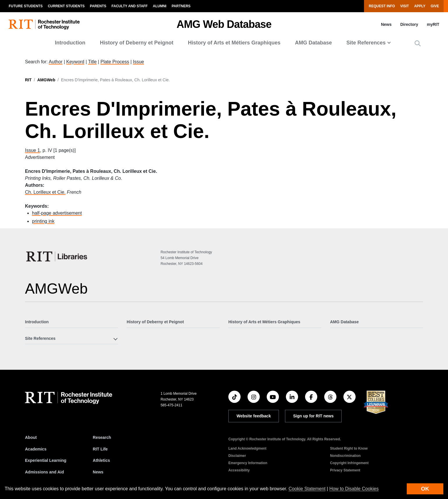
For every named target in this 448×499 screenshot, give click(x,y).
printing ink (43, 221)
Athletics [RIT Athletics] (101, 460)
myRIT (433, 24)
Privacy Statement (345, 470)
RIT (28, 80)
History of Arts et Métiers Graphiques (234, 43)
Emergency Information (248, 463)
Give (435, 6)
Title (92, 62)
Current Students (66, 6)
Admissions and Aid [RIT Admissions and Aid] (44, 472)
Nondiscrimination (345, 456)
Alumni (160, 6)
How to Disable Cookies (354, 489)
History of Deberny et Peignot (137, 43)
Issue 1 (33, 150)
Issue (138, 62)
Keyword (75, 62)
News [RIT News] (98, 472)
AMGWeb (46, 80)
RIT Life (100, 449)
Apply (420, 6)
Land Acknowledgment (247, 448)
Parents (98, 6)
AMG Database (313, 43)
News (386, 24)
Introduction (70, 43)
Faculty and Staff (130, 6)
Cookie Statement (307, 489)
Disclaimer (237, 456)
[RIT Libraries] (57, 256)
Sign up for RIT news (313, 416)
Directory (409, 24)
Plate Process (115, 62)
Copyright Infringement (349, 463)
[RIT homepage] (44, 25)
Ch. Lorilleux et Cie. (45, 192)
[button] (418, 43)
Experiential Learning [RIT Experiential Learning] (46, 460)
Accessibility (239, 470)
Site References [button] (366, 43)
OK (425, 489)
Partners (181, 6)
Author (56, 62)
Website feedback (254, 416)
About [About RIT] (31, 437)
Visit (404, 6)
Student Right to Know (349, 448)
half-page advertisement (57, 213)
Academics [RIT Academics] (36, 449)
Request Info (382, 6)
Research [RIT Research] (102, 437)
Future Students (26, 6)
